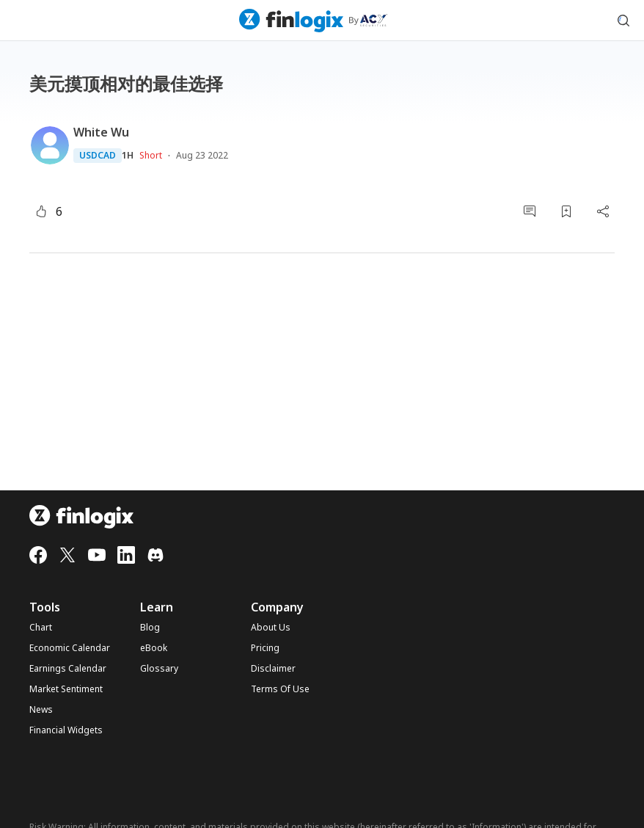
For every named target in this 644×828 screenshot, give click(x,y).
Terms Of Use (280, 689)
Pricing (265, 648)
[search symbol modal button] (623, 21)
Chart (41, 628)
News (41, 710)
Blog (150, 628)
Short (151, 155)
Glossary (159, 669)
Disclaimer (273, 669)
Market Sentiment (66, 689)
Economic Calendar (70, 648)
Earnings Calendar (68, 669)
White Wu (101, 132)
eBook (154, 648)
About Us (271, 628)
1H (128, 156)
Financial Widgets (66, 730)
